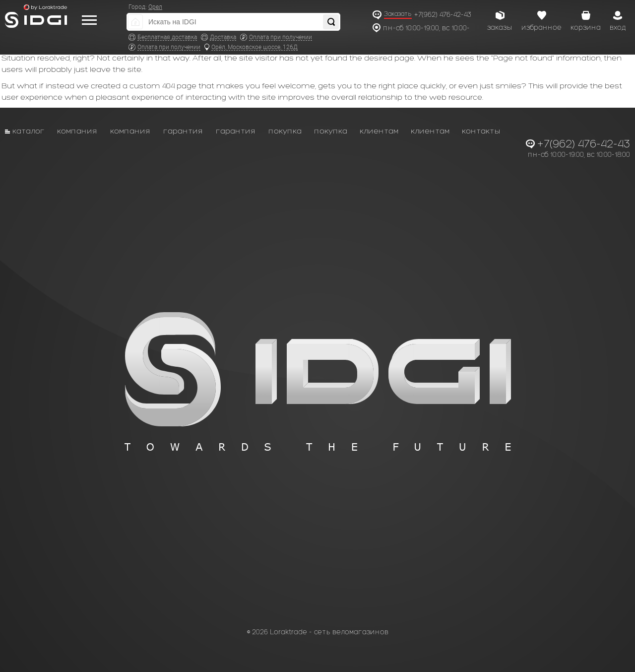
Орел (155, 7)
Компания (77, 131)
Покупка (285, 131)
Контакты (481, 131)
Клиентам (379, 131)
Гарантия (183, 131)
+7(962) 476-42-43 (443, 15)
